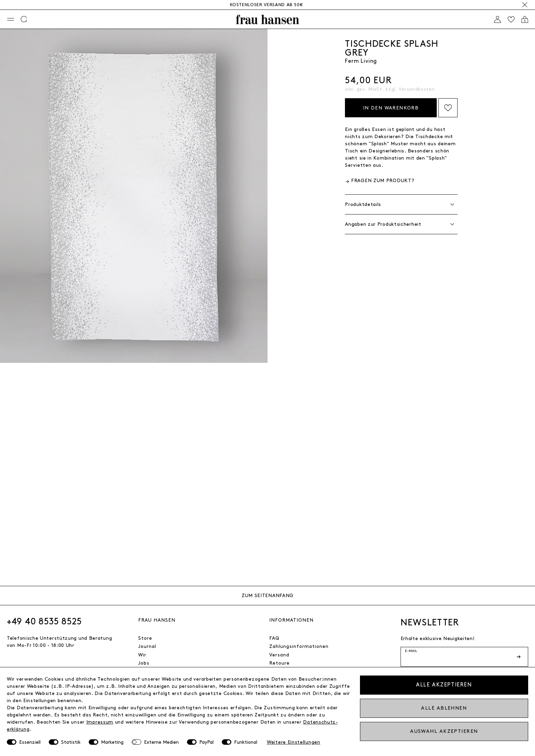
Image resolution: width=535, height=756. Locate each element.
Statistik (71, 742)
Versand (279, 655)
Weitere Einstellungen (294, 742)
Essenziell (30, 742)
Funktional (246, 742)
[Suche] (24, 19)
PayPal (206, 742)
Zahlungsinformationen (299, 646)
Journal (147, 646)
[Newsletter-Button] (519, 657)
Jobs (144, 663)
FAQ (274, 638)
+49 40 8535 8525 (44, 622)
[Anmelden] (497, 19)
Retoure (279, 663)
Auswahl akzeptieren (444, 731)
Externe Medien (161, 742)
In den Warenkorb (391, 108)
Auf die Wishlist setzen (448, 108)
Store (145, 638)
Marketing (112, 742)
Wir (142, 655)
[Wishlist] (511, 19)
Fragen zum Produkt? (383, 181)
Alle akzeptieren (444, 685)
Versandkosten (417, 89)
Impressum (100, 722)
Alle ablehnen (444, 708)
